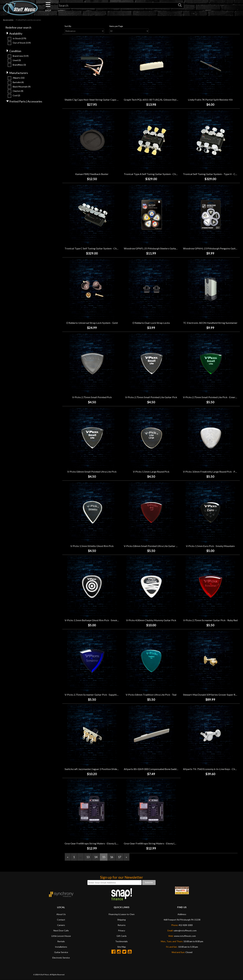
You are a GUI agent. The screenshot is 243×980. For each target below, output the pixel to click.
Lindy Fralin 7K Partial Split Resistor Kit (210, 100)
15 (104, 857)
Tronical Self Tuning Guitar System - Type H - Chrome (213, 174)
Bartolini (18, 82)
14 (96, 857)
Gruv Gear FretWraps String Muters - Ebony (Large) (93, 843)
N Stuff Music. (44, 975)
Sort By (68, 26)
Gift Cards (122, 936)
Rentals (61, 941)
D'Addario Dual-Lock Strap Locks (151, 323)
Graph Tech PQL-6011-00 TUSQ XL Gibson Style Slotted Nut (157, 100)
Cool (16, 95)
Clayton (18, 91)
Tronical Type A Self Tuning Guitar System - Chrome (153, 174)
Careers (61, 925)
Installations (61, 947)
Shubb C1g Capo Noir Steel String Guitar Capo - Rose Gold (97, 100)
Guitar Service (61, 952)
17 (119, 857)
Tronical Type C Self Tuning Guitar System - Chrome (94, 248)
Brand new (21, 56)
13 (88, 857)
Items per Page (116, 26)
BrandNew (19, 65)
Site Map (122, 947)
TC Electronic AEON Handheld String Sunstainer (210, 323)
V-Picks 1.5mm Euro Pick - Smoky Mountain (210, 546)
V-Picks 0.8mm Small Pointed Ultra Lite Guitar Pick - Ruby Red (158, 546)
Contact (61, 920)
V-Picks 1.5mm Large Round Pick (151, 472)
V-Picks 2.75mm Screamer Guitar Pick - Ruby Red (210, 620)
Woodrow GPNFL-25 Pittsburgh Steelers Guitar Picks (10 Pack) (159, 248)
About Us (61, 914)
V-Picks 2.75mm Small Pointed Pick (92, 397)
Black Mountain (22, 87)
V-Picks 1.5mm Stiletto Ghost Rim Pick (92, 546)
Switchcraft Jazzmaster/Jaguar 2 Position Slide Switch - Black (99, 769)
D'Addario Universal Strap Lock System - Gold (92, 323)
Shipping (122, 920)
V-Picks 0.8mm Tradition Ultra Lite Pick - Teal (151, 695)
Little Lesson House (61, 936)
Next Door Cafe (61, 930)
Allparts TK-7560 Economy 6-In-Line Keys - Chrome (212, 769)
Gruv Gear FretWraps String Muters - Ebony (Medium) (154, 843)
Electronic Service (61, 958)
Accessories (8, 20)
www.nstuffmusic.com (185, 936)
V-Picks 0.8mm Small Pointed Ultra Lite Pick (92, 472)
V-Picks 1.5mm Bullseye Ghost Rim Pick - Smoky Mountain (97, 620)
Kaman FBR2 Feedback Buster (92, 174)
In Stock (19, 38)
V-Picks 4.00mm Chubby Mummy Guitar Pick (151, 620)
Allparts (19, 78)
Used (17, 60)
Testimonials (122, 941)
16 (112, 857)
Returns (122, 925)
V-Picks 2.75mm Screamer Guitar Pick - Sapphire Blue (95, 695)
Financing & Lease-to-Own (122, 914)
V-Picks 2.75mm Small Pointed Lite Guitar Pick (151, 397)
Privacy (122, 930)
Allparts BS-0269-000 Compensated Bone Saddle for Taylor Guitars (161, 769)
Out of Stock (22, 43)
